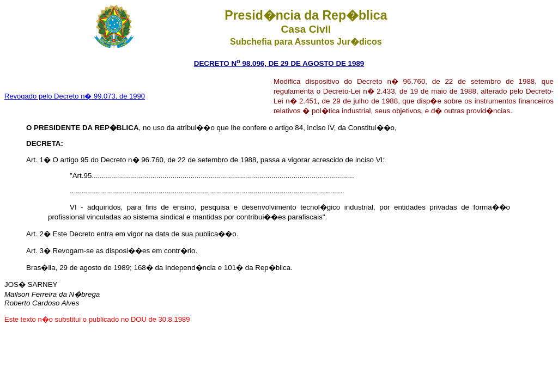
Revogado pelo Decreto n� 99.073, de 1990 (75, 96)
